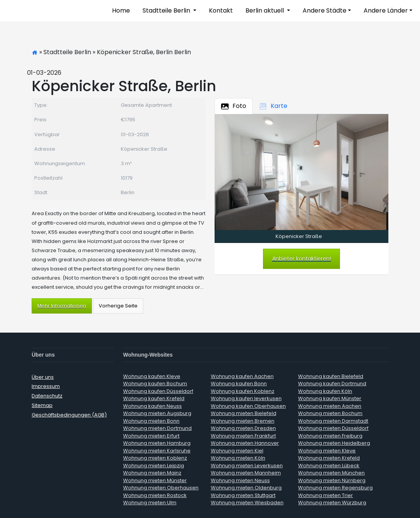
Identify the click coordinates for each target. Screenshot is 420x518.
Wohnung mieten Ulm (150, 503)
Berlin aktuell (265, 10)
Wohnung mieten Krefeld (329, 458)
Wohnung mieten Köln (238, 458)
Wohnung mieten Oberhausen (161, 488)
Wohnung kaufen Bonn (239, 384)
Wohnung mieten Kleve (327, 451)
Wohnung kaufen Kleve (152, 376)
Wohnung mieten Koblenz (155, 458)
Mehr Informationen (62, 306)
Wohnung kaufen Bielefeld (331, 376)
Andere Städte (325, 10)
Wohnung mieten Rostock (155, 495)
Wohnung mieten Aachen (330, 406)
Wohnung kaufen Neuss (152, 406)
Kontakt (221, 10)
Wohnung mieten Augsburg (157, 413)
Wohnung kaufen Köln (325, 391)
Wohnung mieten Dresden (243, 428)
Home (121, 10)
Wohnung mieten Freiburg (330, 436)
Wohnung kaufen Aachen (242, 376)
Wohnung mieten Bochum (330, 413)
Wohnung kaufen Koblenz (243, 391)
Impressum (46, 386)
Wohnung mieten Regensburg (335, 488)
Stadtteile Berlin (167, 10)
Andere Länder (386, 10)
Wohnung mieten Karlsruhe (157, 451)
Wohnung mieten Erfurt (151, 436)
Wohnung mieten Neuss (240, 480)
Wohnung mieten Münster (155, 480)
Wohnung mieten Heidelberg (334, 443)
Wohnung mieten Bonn (151, 421)
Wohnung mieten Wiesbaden (247, 503)
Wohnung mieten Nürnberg (332, 480)
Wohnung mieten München (331, 473)
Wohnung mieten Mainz (152, 473)
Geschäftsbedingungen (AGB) (69, 415)
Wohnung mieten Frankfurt (243, 436)
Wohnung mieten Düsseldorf (333, 428)
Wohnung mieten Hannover (245, 443)
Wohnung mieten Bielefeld (244, 413)
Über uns (43, 377)
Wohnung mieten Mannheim (246, 473)
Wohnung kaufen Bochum (155, 384)
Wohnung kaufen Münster (330, 398)
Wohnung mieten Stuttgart (243, 495)
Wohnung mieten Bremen (243, 421)
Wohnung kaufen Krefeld (154, 398)
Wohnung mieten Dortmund (157, 428)
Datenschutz (47, 396)
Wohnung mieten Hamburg (157, 443)
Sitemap (42, 405)
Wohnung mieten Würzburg (332, 503)
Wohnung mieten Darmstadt (333, 421)
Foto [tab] (234, 106)
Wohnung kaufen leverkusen (246, 398)
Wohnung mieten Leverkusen (247, 466)
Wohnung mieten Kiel (237, 451)
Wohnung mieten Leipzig (154, 466)
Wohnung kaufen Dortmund (332, 384)
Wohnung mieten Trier (325, 495)
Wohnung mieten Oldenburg (246, 488)
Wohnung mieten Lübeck (329, 466)
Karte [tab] (273, 106)
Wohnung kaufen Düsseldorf (158, 391)
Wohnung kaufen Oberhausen (248, 406)
